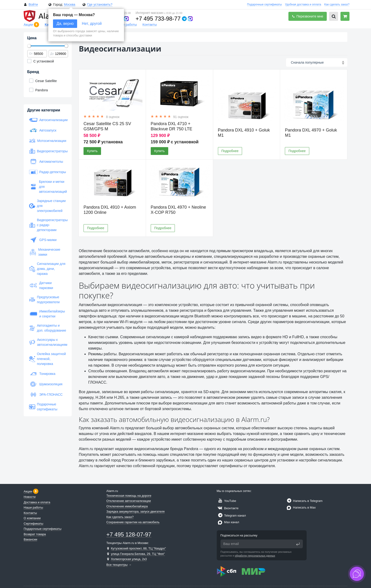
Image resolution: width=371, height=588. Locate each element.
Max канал (228, 522)
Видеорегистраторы (48, 151)
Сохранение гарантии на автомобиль (133, 522)
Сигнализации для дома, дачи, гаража (47, 269)
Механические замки (45, 252)
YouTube (226, 501)
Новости (30, 497)
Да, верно (65, 24)
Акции (29, 25)
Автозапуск (43, 130)
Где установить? (100, 4)
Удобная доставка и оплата (303, 4)
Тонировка (42, 374)
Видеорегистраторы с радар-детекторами (48, 225)
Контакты (150, 25)
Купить (92, 151)
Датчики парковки (41, 285)
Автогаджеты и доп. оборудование (48, 328)
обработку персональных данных (255, 556)
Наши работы (126, 25)
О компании (32, 518)
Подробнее (230, 151)
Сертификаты (33, 524)
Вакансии (30, 539)
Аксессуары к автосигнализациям (48, 342)
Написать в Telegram (304, 501)
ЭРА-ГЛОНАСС (46, 395)
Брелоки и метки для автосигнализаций (48, 187)
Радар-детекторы (48, 172)
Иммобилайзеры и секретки (47, 314)
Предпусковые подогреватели (44, 300)
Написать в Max (301, 507)
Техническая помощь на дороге (129, 496)
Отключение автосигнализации (129, 501)
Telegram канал (231, 516)
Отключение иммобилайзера (127, 506)
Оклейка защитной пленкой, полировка (47, 359)
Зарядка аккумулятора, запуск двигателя (136, 511)
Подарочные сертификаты (264, 4)
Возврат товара (35, 534)
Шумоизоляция (46, 384)
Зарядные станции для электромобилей (47, 206)
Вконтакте (228, 508)
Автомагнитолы (46, 162)
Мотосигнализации (48, 141)
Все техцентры (117, 565)
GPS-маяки (43, 240)
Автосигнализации (48, 120)
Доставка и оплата (37, 502)
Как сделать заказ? (337, 4)
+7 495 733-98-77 (158, 19)
